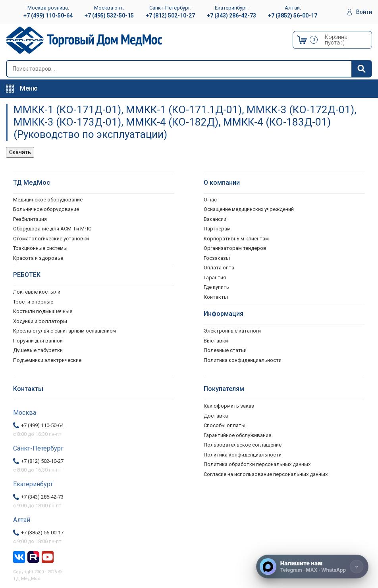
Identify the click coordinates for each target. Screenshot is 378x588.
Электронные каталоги (232, 331)
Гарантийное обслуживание (237, 435)
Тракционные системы (40, 248)
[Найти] (361, 69)
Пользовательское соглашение (243, 445)
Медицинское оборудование (48, 200)
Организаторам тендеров (235, 248)
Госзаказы (217, 258)
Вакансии (215, 219)
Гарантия (215, 278)
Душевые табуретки (38, 350)
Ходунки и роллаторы (40, 321)
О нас (210, 200)
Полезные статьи (225, 350)
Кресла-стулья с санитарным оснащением (65, 331)
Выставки (216, 341)
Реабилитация (30, 219)
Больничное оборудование (46, 209)
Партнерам (217, 229)
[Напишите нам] (312, 567)
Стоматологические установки (51, 239)
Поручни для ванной (38, 341)
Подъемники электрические (47, 360)
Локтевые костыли (37, 292)
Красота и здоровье (38, 258)
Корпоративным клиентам (236, 239)
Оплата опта (219, 268)
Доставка (216, 416)
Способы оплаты (225, 425)
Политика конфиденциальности (243, 455)
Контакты (216, 297)
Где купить (216, 287)
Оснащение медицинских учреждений (249, 209)
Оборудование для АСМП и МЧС (52, 229)
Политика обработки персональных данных (257, 464)
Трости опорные (33, 302)
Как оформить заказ (229, 406)
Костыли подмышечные (43, 311)
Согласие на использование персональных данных (266, 474)
